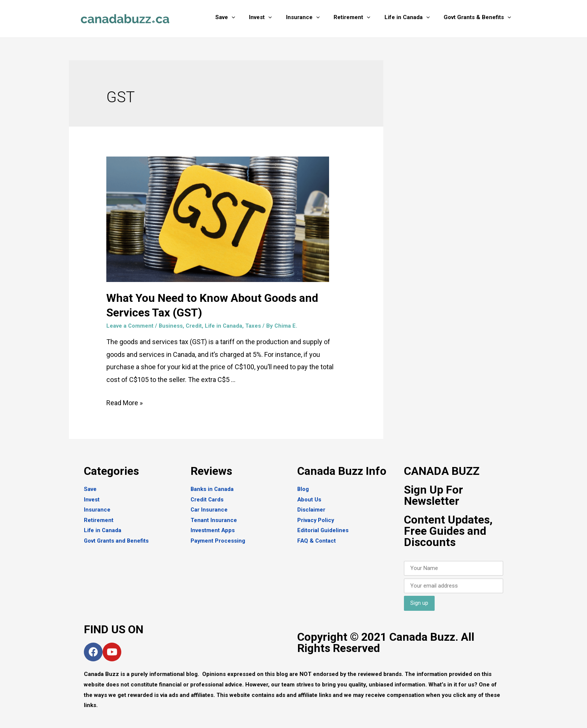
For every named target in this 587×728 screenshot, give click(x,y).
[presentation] (247, 17)
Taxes (255, 326)
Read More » (124, 403)
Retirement (359, 17)
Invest (273, 17)
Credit (195, 326)
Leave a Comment (130, 326)
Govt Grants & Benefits (479, 17)
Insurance (313, 17)
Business (171, 326)
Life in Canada (411, 17)
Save (241, 17)
